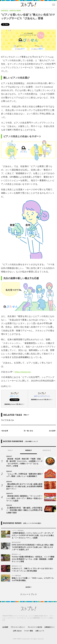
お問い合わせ (17, 631)
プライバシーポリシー (18, 627)
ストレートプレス (28, 594)
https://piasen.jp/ (23, 372)
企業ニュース (40, 631)
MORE (29, 587)
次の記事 (52, 431)
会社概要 (5, 627)
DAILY (10, 450)
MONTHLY (47, 450)
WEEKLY (28, 450)
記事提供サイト (50, 627)
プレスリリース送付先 (35, 627)
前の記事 (5, 431)
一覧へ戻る (28, 431)
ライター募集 (28, 631)
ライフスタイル (7, 420)
